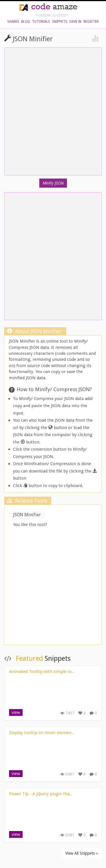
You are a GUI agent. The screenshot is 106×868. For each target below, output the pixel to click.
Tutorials (41, 22)
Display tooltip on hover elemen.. (41, 733)
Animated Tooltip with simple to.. (42, 672)
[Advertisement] (53, 587)
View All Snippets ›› (82, 853)
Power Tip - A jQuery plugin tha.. (40, 794)
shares (13, 22)
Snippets (60, 22)
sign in (75, 22)
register (91, 22)
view (16, 712)
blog (26, 22)
